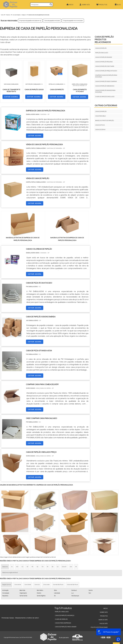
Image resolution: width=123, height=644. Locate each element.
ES (22, 567)
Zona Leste (46, 585)
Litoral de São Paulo (72, 585)
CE (58, 567)
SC (37, 567)
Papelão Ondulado (62, 612)
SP (27, 567)
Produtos (102, 5)
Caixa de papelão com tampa (105, 66)
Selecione (5, 567)
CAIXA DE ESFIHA (100, 130)
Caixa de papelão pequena (104, 62)
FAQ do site (104, 623)
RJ (12, 567)
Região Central (7, 585)
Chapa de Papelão (61, 619)
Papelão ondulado (102, 53)
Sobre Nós (85, 5)
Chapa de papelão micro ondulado (73, 21)
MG (17, 567)
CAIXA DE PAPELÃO (101, 111)
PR (32, 567)
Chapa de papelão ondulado (105, 97)
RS (43, 567)
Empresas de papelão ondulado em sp (30, 21)
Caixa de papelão (101, 48)
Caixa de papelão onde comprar (106, 81)
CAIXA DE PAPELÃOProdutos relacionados (104, 39)
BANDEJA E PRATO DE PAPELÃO (105, 121)
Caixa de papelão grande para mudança (105, 91)
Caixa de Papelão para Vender (66, 627)
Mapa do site (103, 620)
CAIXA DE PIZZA (100, 125)
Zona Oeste (28, 585)
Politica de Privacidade (99, 627)
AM (71, 567)
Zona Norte (18, 585)
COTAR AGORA (11, 97)
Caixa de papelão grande (104, 57)
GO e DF (64, 567)
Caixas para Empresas (63, 623)
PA (76, 567)
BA (53, 567)
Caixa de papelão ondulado (52, 21)
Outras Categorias (106, 105)
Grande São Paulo (58, 585)
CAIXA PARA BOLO (101, 116)
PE (48, 567)
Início (70, 5)
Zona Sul (37, 585)
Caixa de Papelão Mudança (65, 615)
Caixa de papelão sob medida (105, 86)
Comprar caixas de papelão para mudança (106, 76)
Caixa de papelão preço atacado (106, 71)
